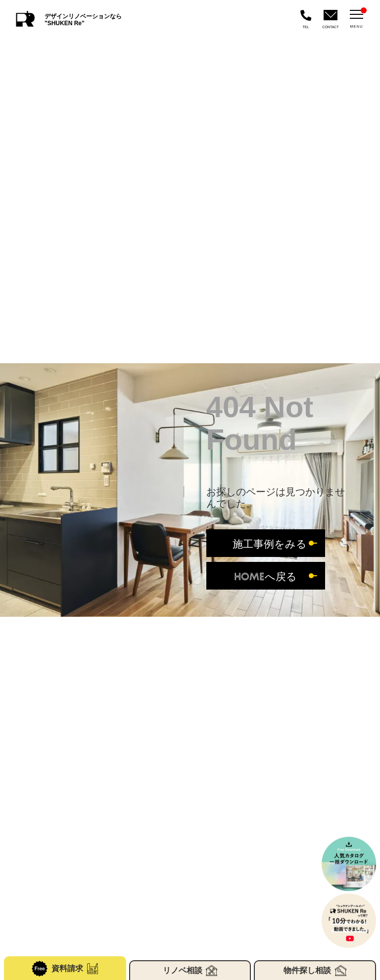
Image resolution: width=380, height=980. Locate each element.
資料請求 (65, 969)
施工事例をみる (270, 543)
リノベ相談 (190, 971)
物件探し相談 (315, 971)
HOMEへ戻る (265, 576)
